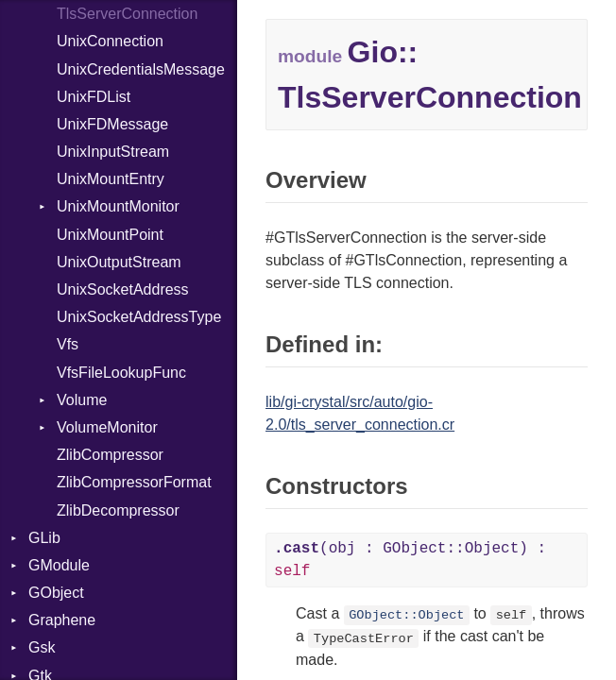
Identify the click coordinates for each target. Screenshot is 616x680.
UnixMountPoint (110, 235)
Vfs (68, 344)
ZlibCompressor (110, 455)
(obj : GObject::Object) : (410, 560)
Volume (82, 400)
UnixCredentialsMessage (141, 69)
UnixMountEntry (111, 179)
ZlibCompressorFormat (134, 482)
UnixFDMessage (112, 124)
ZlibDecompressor (118, 510)
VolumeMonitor (107, 427)
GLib (44, 538)
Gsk (42, 647)
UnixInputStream (113, 152)
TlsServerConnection (127, 14)
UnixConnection (110, 41)
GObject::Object (406, 615)
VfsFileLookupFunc (121, 373)
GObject (56, 593)
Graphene (62, 620)
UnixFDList (94, 97)
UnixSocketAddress (123, 289)
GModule (59, 565)
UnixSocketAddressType (139, 317)
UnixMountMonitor (118, 206)
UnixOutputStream (119, 262)
